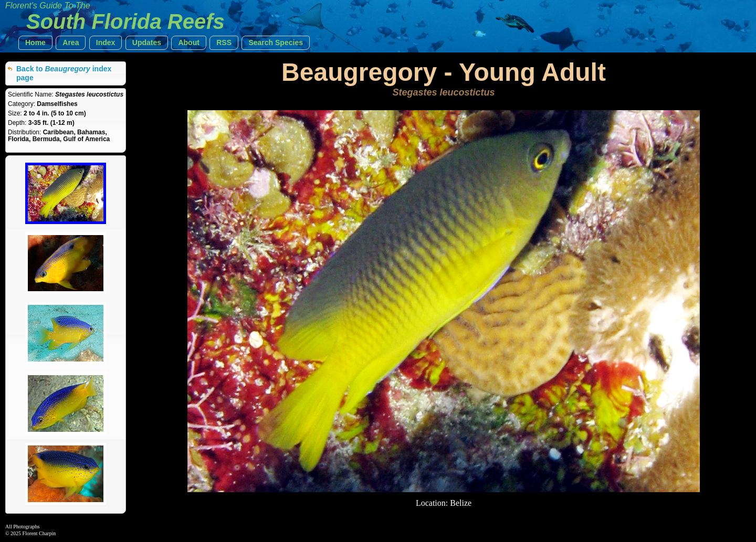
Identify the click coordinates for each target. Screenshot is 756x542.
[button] (35, 43)
